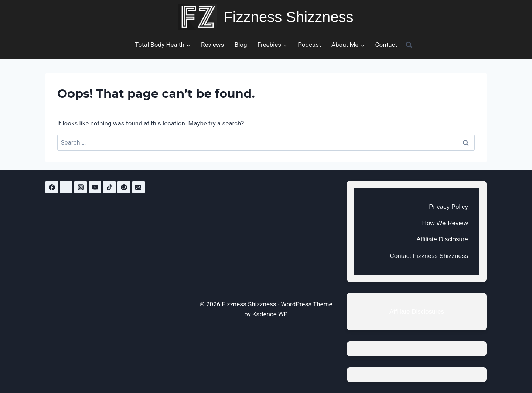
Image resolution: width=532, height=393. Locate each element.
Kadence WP (270, 314)
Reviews (212, 45)
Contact (386, 45)
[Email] (139, 187)
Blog (241, 45)
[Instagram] (81, 187)
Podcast (309, 45)
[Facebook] (52, 187)
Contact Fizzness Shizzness (429, 256)
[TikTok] (109, 187)
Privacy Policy (449, 207)
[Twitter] (66, 187)
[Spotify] (124, 187)
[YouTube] (95, 187)
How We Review (445, 223)
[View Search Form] (409, 45)
